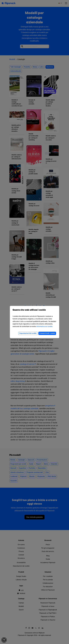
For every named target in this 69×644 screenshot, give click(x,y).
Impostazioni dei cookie (28, 333)
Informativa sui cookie (44, 326)
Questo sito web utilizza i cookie (35, 311)
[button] (4, 640)
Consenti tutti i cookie (47, 333)
